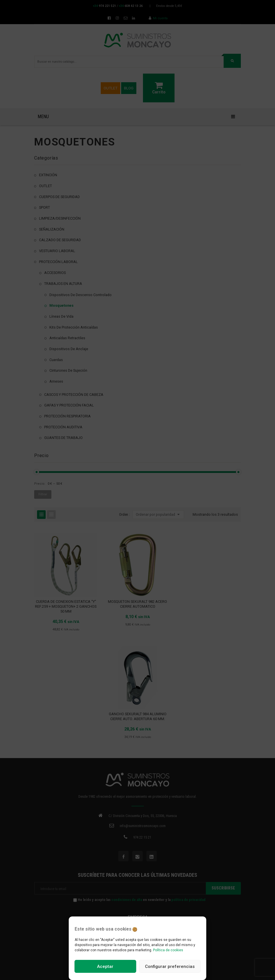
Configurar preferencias (170, 966)
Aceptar (105, 966)
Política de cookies (168, 950)
